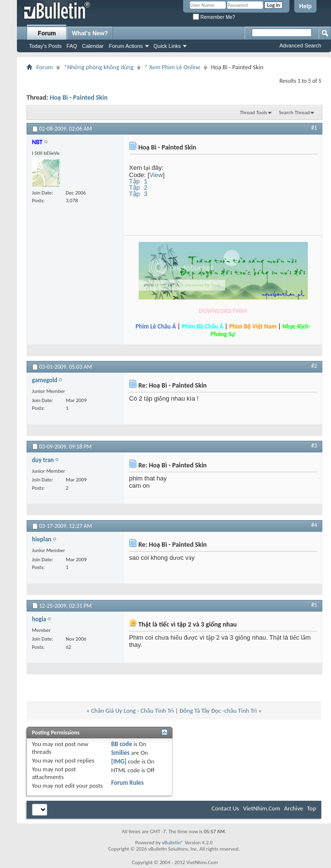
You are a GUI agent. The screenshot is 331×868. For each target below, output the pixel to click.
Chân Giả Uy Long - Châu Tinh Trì (132, 711)
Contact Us (225, 808)
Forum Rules (127, 783)
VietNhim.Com (262, 808)
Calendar (93, 46)
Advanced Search (300, 45)
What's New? (90, 33)
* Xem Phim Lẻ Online (172, 67)
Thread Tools (253, 112)
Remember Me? (214, 17)
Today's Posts (45, 46)
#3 (314, 446)
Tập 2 (138, 188)
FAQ (72, 46)
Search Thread (294, 112)
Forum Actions (126, 46)
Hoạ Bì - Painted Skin (79, 97)
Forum (47, 33)
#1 (314, 128)
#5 (314, 605)
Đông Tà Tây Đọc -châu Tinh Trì (218, 711)
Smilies (120, 753)
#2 (314, 366)
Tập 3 (138, 194)
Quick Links (167, 46)
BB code (122, 744)
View (156, 175)
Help (305, 6)
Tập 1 (138, 181)
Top (311, 808)
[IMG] (119, 761)
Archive (294, 808)
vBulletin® (173, 843)
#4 (314, 525)
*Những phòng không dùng (99, 67)
